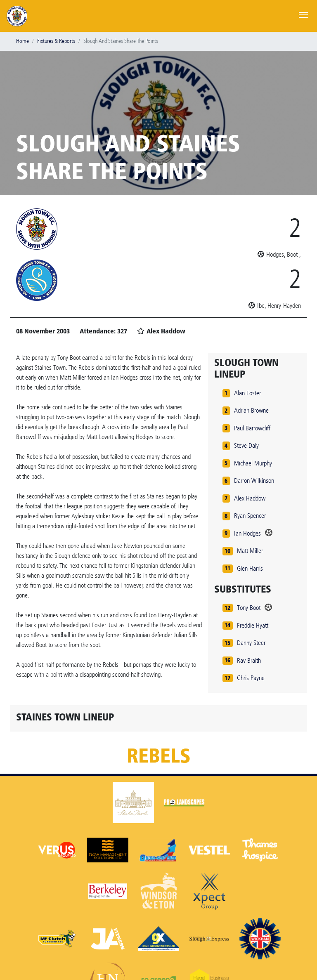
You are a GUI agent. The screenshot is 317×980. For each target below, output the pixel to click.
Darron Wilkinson (254, 481)
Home (22, 41)
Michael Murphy (253, 463)
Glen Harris (250, 568)
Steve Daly (246, 445)
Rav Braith (249, 660)
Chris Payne (251, 678)
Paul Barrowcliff (252, 428)
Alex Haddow (250, 498)
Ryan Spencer (250, 516)
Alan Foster (247, 393)
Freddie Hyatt (253, 625)
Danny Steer (251, 643)
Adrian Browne (251, 410)
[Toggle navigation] (303, 14)
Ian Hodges (247, 533)
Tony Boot (249, 608)
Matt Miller (250, 551)
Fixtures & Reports (56, 41)
